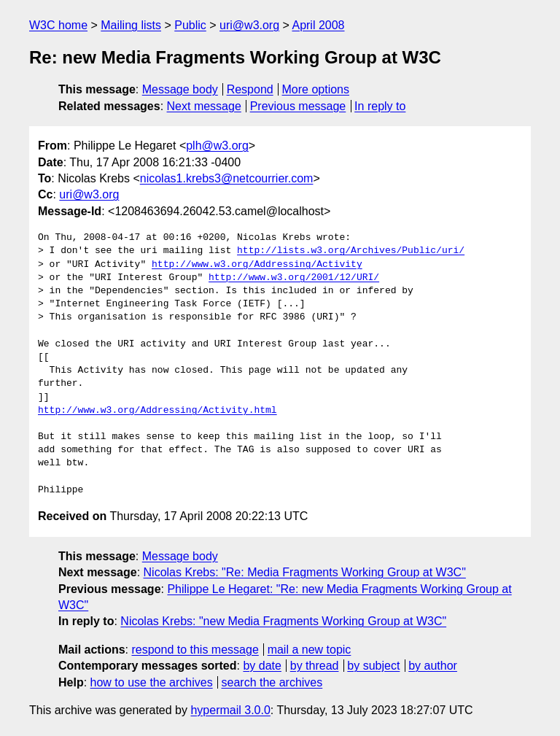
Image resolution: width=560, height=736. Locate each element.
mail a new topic (310, 650)
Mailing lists (131, 25)
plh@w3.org (217, 146)
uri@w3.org (249, 25)
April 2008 (318, 25)
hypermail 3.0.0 (230, 710)
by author (433, 666)
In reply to (380, 106)
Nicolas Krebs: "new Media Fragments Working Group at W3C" (283, 621)
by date (262, 666)
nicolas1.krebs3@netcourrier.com (227, 178)
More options (316, 89)
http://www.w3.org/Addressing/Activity (257, 265)
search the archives (272, 682)
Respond (250, 89)
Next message (204, 106)
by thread (315, 666)
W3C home (58, 25)
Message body (180, 89)
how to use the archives (152, 682)
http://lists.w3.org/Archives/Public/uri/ (351, 251)
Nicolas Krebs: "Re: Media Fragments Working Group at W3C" (305, 572)
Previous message (298, 106)
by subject (373, 666)
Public (190, 25)
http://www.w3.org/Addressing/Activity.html (157, 411)
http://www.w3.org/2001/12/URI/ (294, 278)
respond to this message (195, 650)
